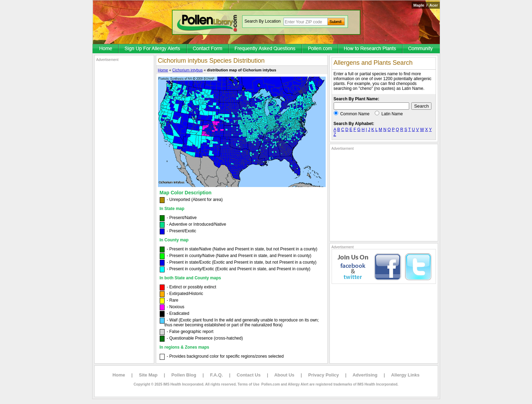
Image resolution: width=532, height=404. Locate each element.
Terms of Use (249, 384)
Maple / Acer (426, 5)
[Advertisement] (124, 166)
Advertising (365, 375)
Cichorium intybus (187, 70)
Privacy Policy (324, 375)
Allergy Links (405, 375)
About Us (284, 375)
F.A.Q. (217, 375)
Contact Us (249, 375)
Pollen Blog (184, 375)
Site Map (148, 375)
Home (163, 70)
